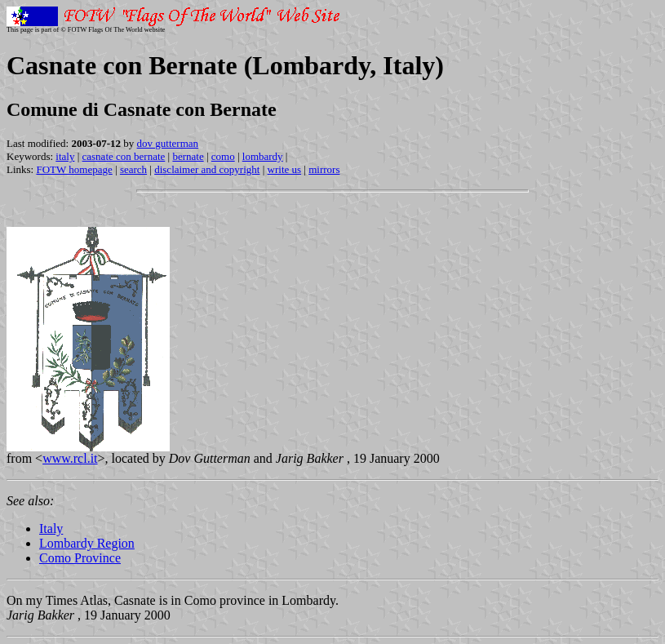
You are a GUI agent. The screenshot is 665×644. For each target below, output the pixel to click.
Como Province (80, 558)
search (133, 169)
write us (285, 169)
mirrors (324, 169)
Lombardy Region (87, 543)
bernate (188, 156)
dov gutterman (168, 143)
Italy (51, 529)
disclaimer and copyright (207, 169)
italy (65, 156)
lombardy (263, 156)
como (223, 156)
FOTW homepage (74, 169)
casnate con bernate (124, 156)
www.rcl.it (70, 458)
